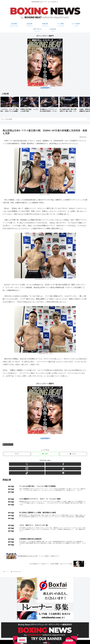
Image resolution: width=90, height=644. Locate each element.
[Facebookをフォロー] (39, 464)
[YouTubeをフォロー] (47, 464)
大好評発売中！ (46, 88)
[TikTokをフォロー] (51, 464)
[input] (45, 119)
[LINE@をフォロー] (55, 464)
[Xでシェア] (17, 454)
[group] (10, 105)
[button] (87, 105)
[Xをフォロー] (35, 464)
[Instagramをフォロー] (43, 464)
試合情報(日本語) (8, 444)
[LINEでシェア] (45, 454)
